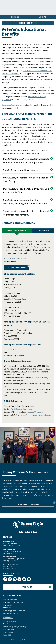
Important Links (43, 231)
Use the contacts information (14, 105)
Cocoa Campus (9, 542)
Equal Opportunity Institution (13, 602)
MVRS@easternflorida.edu (15, 258)
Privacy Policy (8, 605)
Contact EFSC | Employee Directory (15, 627)
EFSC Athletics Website (11, 613)
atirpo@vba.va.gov (37, 412)
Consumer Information (11, 600)
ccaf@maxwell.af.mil (43, 415)
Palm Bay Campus (10, 557)
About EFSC (7, 635)
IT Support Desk (9, 629)
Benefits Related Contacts (17, 230)
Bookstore (7, 624)
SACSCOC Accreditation (11, 608)
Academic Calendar (10, 621)
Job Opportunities (9, 632)
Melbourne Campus (11, 549)
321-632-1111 (28, 532)
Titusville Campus (10, 564)
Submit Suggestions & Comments (14, 611)
